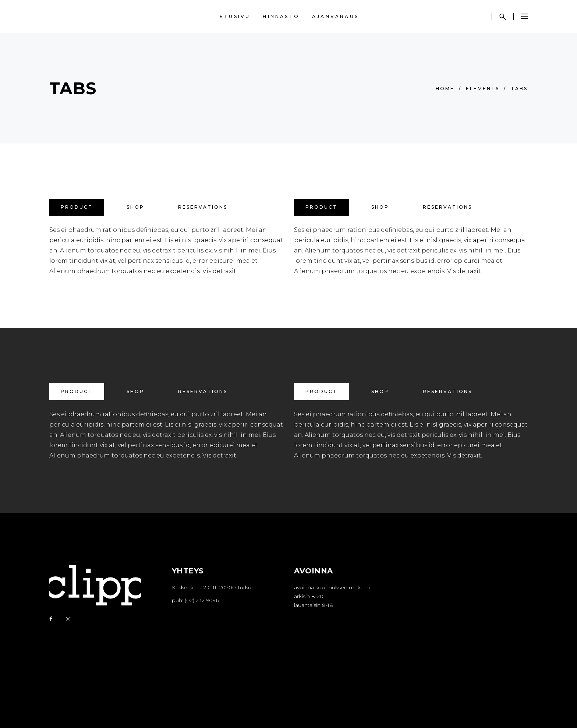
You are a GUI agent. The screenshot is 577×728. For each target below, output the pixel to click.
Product (77, 207)
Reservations (203, 207)
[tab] (77, 207)
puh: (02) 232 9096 (195, 600)
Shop (135, 207)
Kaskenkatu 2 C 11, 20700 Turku (212, 587)
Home (445, 89)
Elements (483, 89)
